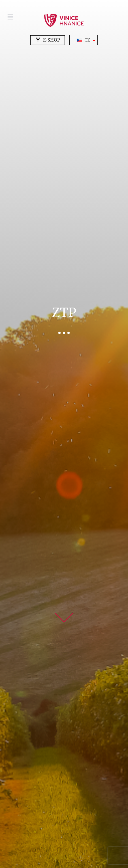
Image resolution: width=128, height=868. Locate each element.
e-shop (48, 40)
